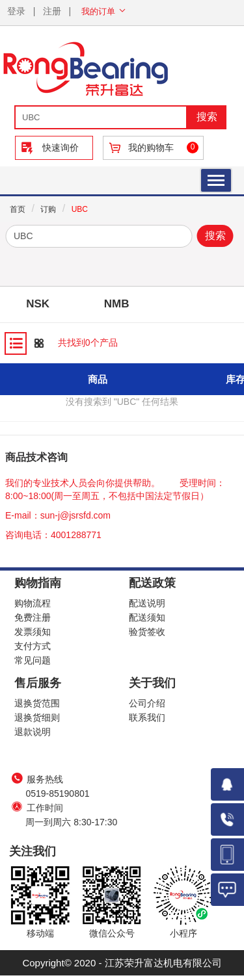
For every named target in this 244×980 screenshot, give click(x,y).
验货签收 (147, 632)
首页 (18, 209)
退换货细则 (37, 717)
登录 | (21, 11)
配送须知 (147, 617)
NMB (117, 304)
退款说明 (33, 732)
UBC (80, 209)
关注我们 (33, 851)
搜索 (215, 236)
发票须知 (33, 632)
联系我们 (147, 717)
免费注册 (33, 617)
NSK (38, 304)
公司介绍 (147, 703)
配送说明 (147, 603)
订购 (48, 209)
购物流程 (33, 603)
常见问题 (33, 660)
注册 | (57, 11)
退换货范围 (37, 703)
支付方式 (33, 646)
